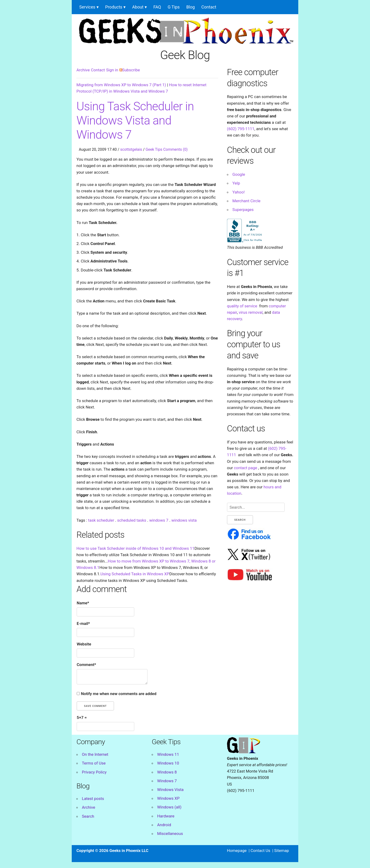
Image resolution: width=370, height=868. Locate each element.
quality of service (242, 306)
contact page (246, 468)
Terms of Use (94, 763)
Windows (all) (169, 807)
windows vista (184, 520)
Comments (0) (175, 149)
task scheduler (101, 520)
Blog (190, 7)
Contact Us (260, 851)
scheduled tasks (132, 520)
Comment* (86, 665)
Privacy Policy (94, 772)
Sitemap (282, 851)
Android (164, 825)
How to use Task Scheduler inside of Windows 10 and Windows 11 (135, 548)
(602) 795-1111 (241, 129)
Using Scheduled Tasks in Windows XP (135, 574)
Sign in (112, 70)
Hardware (166, 816)
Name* (83, 603)
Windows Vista (170, 790)
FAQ (157, 7)
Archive (83, 70)
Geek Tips (154, 149)
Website (84, 644)
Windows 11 (168, 754)
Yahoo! (239, 192)
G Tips (174, 7)
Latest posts (93, 799)
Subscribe (130, 70)
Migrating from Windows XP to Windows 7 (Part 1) (121, 85)
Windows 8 (167, 772)
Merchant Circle (246, 201)
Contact (209, 7)
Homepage (237, 851)
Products (114, 7)
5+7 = (82, 718)
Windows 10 (168, 763)
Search (88, 816)
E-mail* (83, 623)
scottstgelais (131, 149)
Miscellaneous (170, 834)
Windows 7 (167, 781)
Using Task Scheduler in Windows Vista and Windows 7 (135, 120)
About (138, 7)
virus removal (251, 312)
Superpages (243, 210)
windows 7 (159, 520)
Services (87, 7)
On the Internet (95, 754)
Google (239, 174)
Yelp (236, 183)
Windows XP (168, 798)
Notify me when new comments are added (119, 694)
